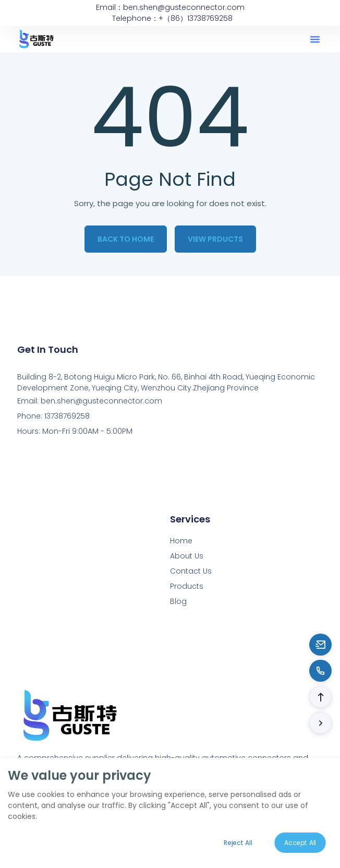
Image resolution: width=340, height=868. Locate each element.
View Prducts (215, 239)
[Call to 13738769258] (320, 671)
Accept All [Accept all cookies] (300, 843)
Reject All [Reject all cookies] (238, 843)
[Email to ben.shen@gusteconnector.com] (320, 645)
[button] (315, 39)
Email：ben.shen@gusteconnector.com (170, 7)
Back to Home (126, 239)
